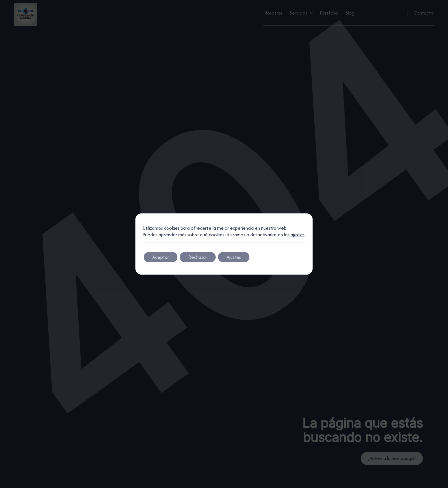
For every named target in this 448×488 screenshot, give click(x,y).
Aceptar (161, 257)
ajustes (298, 235)
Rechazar (198, 257)
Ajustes (234, 257)
